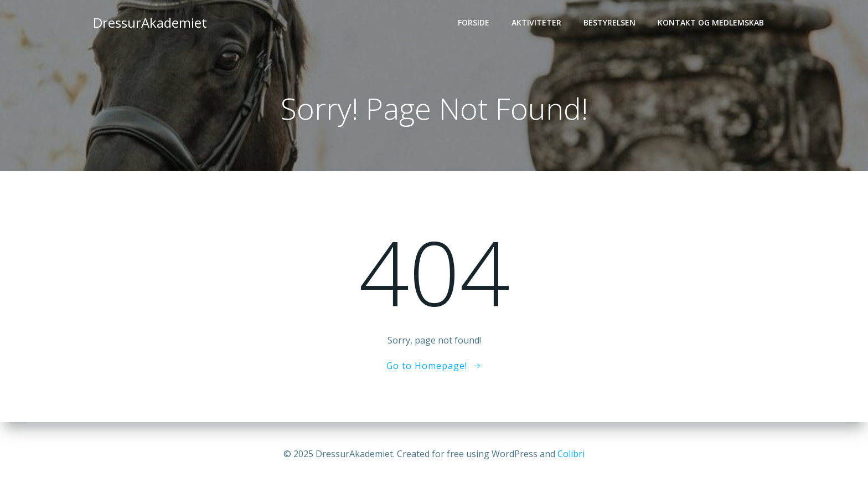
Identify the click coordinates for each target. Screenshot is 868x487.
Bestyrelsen (609, 22)
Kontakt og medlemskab (711, 22)
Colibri (571, 454)
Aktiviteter (536, 22)
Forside (474, 22)
